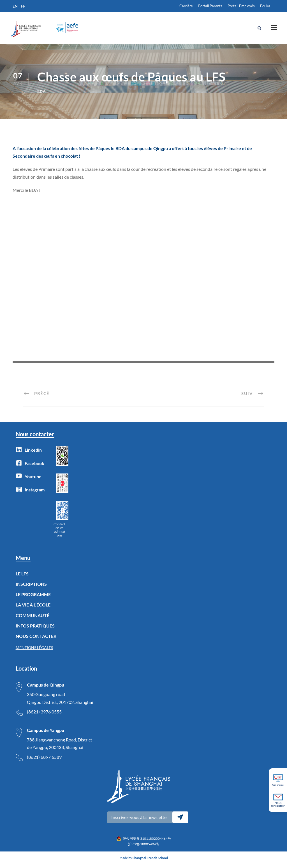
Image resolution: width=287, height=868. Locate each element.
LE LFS (22, 577)
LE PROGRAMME (33, 598)
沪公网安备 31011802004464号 (147, 842)
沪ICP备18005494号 (144, 848)
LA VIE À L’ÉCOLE (33, 609)
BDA (41, 95)
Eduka (265, 6)
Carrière (186, 6)
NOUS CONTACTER (36, 640)
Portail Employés (241, 6)
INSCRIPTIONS (31, 588)
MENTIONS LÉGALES (34, 651)
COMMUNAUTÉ (33, 619)
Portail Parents (210, 6)
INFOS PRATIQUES (35, 629)
